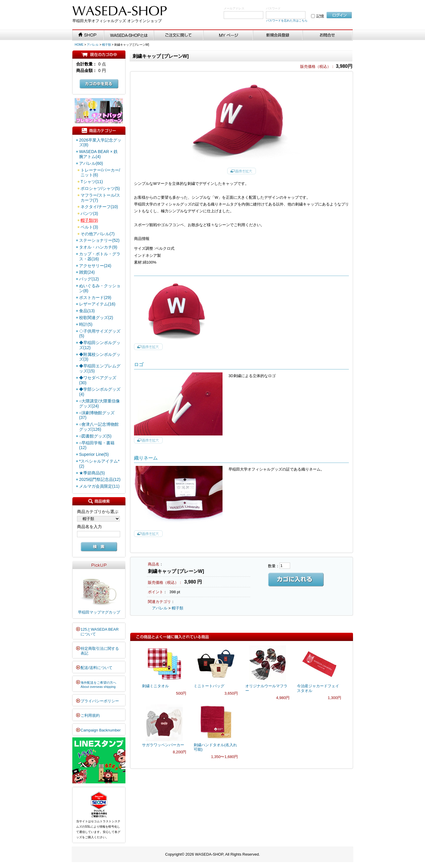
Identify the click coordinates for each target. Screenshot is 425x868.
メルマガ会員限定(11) (99, 486)
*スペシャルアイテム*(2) (99, 464)
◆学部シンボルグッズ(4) (100, 392)
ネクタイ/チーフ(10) (99, 207)
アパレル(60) (91, 163)
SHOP (88, 35)
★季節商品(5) (92, 473)
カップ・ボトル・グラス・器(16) (100, 256)
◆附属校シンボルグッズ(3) (100, 357)
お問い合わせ (328, 35)
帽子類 (107, 45)
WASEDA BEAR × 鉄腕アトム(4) (98, 154)
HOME (79, 45)
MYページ (228, 35)
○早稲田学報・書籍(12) (97, 445)
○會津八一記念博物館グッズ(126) (99, 427)
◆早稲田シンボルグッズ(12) (100, 345)
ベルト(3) (89, 227)
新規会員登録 (278, 35)
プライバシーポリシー (100, 701)
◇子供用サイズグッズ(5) (100, 334)
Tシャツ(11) (92, 182)
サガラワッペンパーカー (163, 745)
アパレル (93, 45)
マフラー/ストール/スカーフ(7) (100, 198)
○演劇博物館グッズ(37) (97, 415)
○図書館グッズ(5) (95, 436)
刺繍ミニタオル (155, 686)
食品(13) (87, 311)
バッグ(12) (89, 279)
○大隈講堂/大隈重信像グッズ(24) (99, 403)
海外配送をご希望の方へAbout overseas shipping (98, 685)
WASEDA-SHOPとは (129, 35)
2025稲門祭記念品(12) (100, 479)
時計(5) (86, 324)
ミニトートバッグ (209, 686)
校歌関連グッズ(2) (96, 318)
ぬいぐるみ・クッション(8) (100, 288)
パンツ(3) (89, 213)
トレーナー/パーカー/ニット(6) (100, 173)
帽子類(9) (89, 220)
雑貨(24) (87, 272)
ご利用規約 (90, 715)
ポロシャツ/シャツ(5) (100, 188)
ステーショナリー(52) (99, 240)
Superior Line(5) (94, 454)
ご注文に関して (179, 35)
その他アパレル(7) (98, 234)
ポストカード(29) (95, 297)
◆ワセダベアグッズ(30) (98, 380)
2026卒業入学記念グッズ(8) (100, 143)
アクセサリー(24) (95, 266)
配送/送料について (97, 668)
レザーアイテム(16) (97, 304)
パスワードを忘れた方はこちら (287, 20)
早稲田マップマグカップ (99, 612)
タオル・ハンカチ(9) (98, 247)
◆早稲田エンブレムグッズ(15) (100, 368)
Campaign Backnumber (101, 730)
